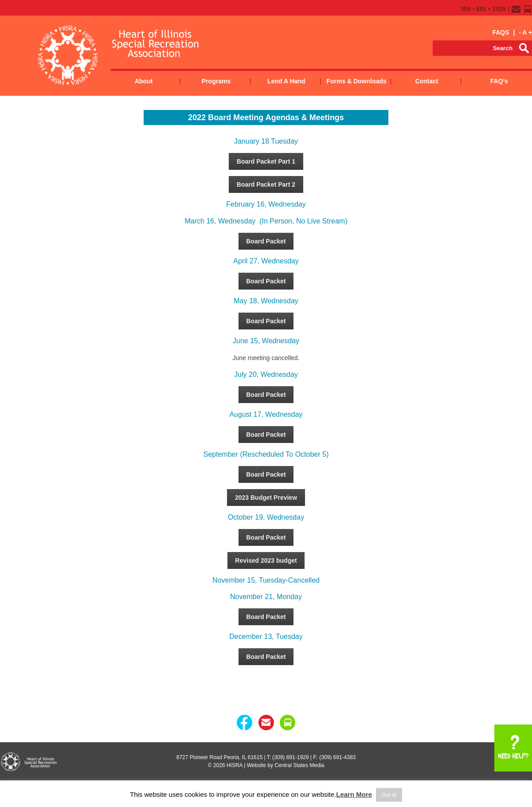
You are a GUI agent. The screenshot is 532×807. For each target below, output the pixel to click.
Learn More (354, 794)
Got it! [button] (389, 795)
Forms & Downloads (356, 81)
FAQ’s (499, 81)
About (144, 81)
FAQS (501, 32)
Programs (216, 81)
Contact (426, 81)
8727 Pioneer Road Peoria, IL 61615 (219, 757)
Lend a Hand (286, 81)
